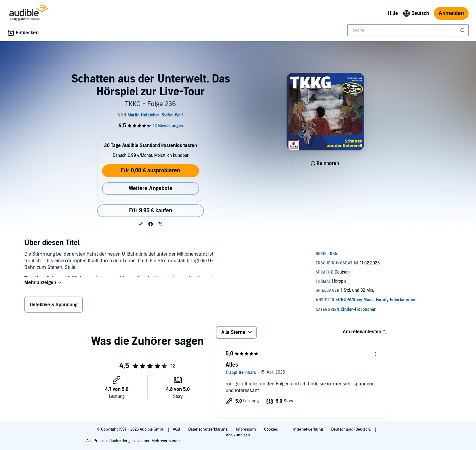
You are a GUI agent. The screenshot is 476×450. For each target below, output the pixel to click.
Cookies (271, 429)
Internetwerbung (309, 429)
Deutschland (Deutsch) (352, 429)
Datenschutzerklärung (208, 429)
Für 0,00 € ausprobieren (150, 171)
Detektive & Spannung (54, 306)
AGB (177, 429)
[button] (141, 224)
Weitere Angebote (151, 188)
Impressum (246, 429)
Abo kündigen (238, 435)
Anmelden (451, 13)
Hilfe (393, 13)
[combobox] (408, 30)
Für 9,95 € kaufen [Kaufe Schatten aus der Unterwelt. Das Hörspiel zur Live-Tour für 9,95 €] (151, 211)
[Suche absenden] (463, 30)
